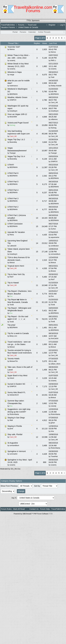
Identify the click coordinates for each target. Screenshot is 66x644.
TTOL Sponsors (33, 20)
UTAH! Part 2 (13, 207)
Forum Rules (6, 509)
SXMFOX (54, 162)
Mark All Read (19, 509)
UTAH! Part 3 (13, 199)
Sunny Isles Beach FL (16, 392)
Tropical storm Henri (16, 266)
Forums (21, 25)
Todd (53, 77)
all (24, 319)
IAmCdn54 (55, 339)
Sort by (37, 486)
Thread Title (13, 43)
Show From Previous (9, 486)
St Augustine (13, 443)
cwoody (54, 406)
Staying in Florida (15, 426)
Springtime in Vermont (17, 451)
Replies (37, 43)
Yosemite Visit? (14, 47)
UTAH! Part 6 (13, 173)
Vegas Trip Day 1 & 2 (16, 139)
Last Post (53, 43)
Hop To (14, 498)
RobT (53, 279)
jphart (53, 423)
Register (51, 25)
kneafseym (55, 111)
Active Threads (44, 32)
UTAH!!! (11, 165)
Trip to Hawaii (13, 283)
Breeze (53, 271)
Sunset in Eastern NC (16, 384)
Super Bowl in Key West (17, 375)
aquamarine (55, 237)
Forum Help (45, 509)
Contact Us (34, 509)
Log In (61, 25)
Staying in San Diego (16, 418)
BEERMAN (55, 94)
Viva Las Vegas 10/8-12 (17, 114)
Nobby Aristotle (56, 86)
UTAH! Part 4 (13, 190)
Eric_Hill (14, 469)
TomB (53, 305)
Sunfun (53, 229)
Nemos (53, 52)
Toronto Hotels (13, 359)
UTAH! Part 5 (13, 182)
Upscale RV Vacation (16, 232)
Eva (52, 296)
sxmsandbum (56, 254)
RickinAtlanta (55, 414)
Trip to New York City (16, 274)
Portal (15, 32)
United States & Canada (28, 27)
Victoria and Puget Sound (18, 123)
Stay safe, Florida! (15, 434)
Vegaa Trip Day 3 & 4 (16, 156)
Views (45, 43)
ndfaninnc (54, 119)
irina (52, 431)
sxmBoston (55, 246)
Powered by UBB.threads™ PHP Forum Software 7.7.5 (33, 514)
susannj (54, 69)
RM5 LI (53, 60)
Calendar (32, 32)
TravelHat (54, 456)
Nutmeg (54, 128)
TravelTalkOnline (8, 25)
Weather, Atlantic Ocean (17, 97)
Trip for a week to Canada (18, 333)
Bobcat (53, 263)
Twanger (54, 153)
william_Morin (56, 364)
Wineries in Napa (15, 72)
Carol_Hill (54, 102)
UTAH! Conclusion (15, 224)
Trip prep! (11, 325)
